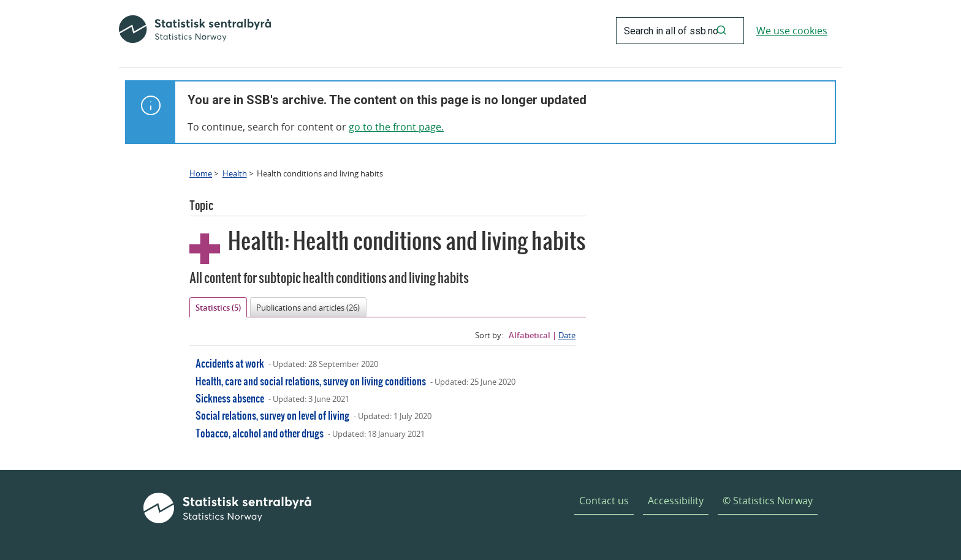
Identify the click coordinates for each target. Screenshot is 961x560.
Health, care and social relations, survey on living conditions (311, 381)
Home (201, 173)
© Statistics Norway (768, 501)
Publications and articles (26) (308, 308)
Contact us (604, 501)
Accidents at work (230, 363)
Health (235, 173)
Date (567, 335)
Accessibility (676, 501)
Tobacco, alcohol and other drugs (260, 433)
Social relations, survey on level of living (272, 415)
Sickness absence (230, 398)
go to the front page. (396, 127)
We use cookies (792, 31)
